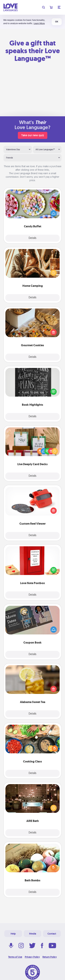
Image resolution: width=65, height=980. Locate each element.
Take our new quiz (33, 135)
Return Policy (50, 957)
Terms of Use (15, 957)
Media (33, 934)
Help (13, 934)
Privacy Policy (32, 957)
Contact (52, 934)
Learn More (39, 23)
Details (32, 238)
